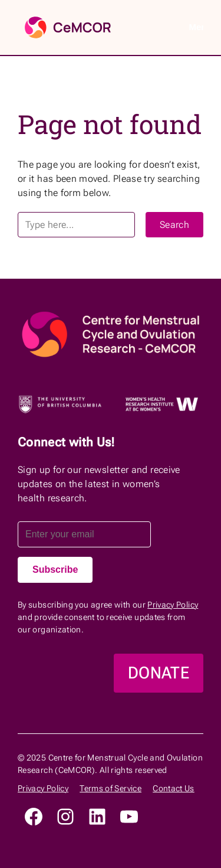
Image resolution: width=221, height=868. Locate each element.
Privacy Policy (173, 605)
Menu (196, 27)
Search (174, 225)
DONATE (159, 673)
